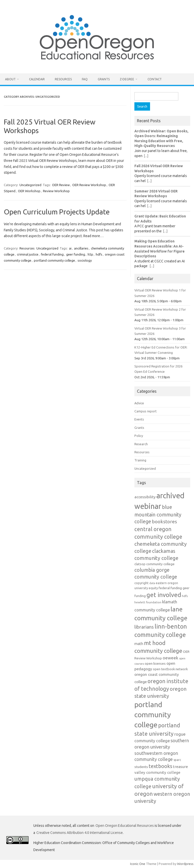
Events (139, 419)
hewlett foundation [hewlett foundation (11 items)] (148, 602)
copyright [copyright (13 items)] (141, 583)
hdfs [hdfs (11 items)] (185, 596)
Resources (63, 79)
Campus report (145, 411)
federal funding (52, 254)
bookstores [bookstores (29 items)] (164, 522)
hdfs (99, 254)
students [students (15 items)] (141, 767)
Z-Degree (127, 79)
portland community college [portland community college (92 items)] (153, 714)
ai (70, 248)
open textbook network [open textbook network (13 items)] (170, 669)
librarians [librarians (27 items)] (144, 627)
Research (141, 444)
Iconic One (138, 864)
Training (140, 460)
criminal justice (28, 254)
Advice (139, 403)
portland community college (54, 260)
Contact (155, 79)
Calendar (37, 79)
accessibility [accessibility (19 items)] (145, 497)
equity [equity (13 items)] (153, 588)
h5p (90, 254)
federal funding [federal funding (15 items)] (170, 588)
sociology (85, 260)
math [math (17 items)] (139, 644)
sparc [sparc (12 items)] (177, 760)
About (10, 79)
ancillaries (81, 248)
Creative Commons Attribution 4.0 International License (80, 833)
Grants (104, 79)
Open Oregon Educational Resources (125, 826)
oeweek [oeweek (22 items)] (171, 658)
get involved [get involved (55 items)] (164, 595)
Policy (139, 436)
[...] (146, 156)
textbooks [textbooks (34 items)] (161, 766)
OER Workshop (29, 191)
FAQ (85, 79)
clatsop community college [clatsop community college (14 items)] (154, 564)
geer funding (76, 254)
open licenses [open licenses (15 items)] (155, 663)
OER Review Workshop (89, 185)
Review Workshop (56, 191)
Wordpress (185, 864)
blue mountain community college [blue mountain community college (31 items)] (158, 514)
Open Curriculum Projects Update (57, 212)
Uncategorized (30, 185)
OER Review (61, 185)
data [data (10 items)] (152, 583)
